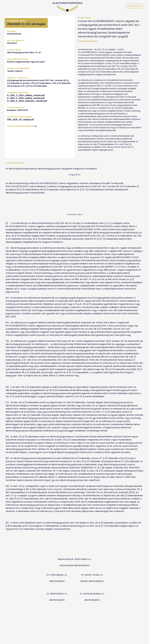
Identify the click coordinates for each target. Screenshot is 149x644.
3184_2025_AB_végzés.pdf (20, 119)
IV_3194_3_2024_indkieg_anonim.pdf (26, 95)
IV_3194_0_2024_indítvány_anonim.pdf (27, 101)
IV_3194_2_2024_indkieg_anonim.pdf (26, 98)
